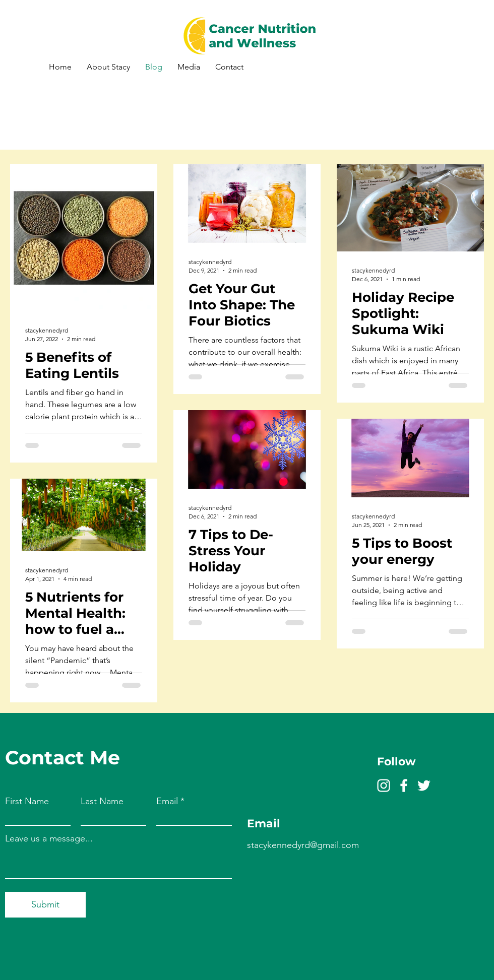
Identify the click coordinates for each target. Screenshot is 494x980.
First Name (27, 801)
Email (167, 801)
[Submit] (45, 905)
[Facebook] (404, 786)
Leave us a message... (49, 838)
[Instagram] (384, 786)
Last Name (102, 801)
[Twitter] (424, 786)
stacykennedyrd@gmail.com (303, 845)
